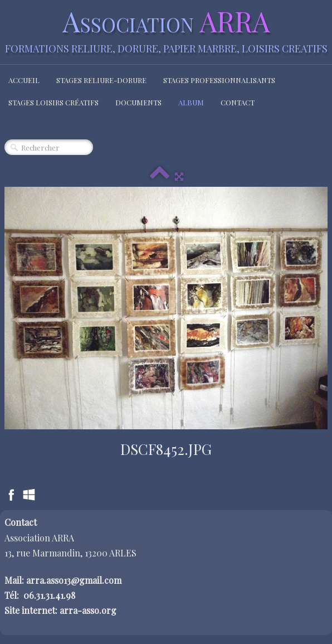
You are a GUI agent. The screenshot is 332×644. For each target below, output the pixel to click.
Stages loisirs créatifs (53, 102)
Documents (138, 102)
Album (191, 102)
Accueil (24, 80)
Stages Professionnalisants (219, 80)
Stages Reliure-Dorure (101, 80)
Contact (238, 102)
